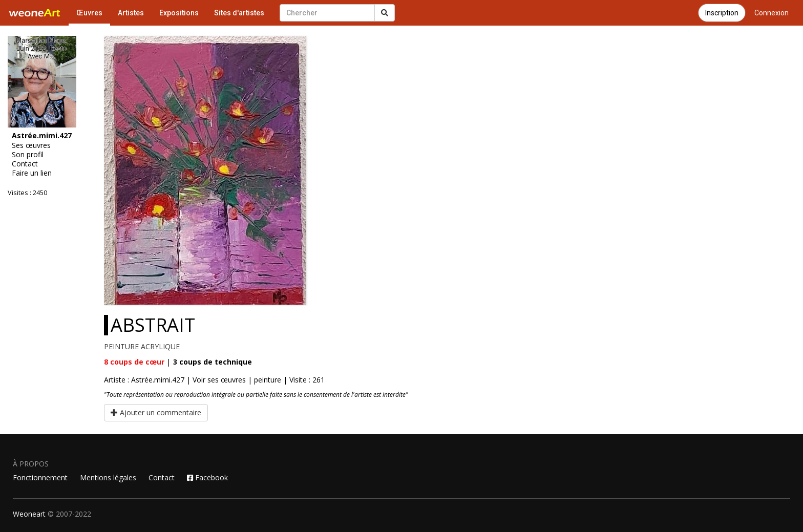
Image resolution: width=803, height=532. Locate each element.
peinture (268, 380)
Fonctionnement (40, 477)
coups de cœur (134, 362)
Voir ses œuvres (219, 380)
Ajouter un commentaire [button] (156, 412)
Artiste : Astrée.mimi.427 (144, 380)
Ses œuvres (31, 145)
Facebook (207, 477)
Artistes (131, 13)
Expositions (179, 13)
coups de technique (213, 362)
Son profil (28, 155)
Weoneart (29, 514)
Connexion (772, 13)
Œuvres (89, 13)
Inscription (722, 13)
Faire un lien (32, 173)
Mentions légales (108, 477)
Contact (25, 164)
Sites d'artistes (239, 13)
